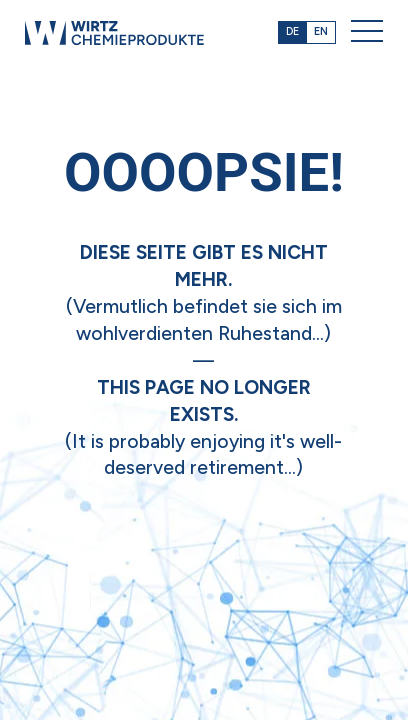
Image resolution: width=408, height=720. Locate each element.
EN (321, 31)
